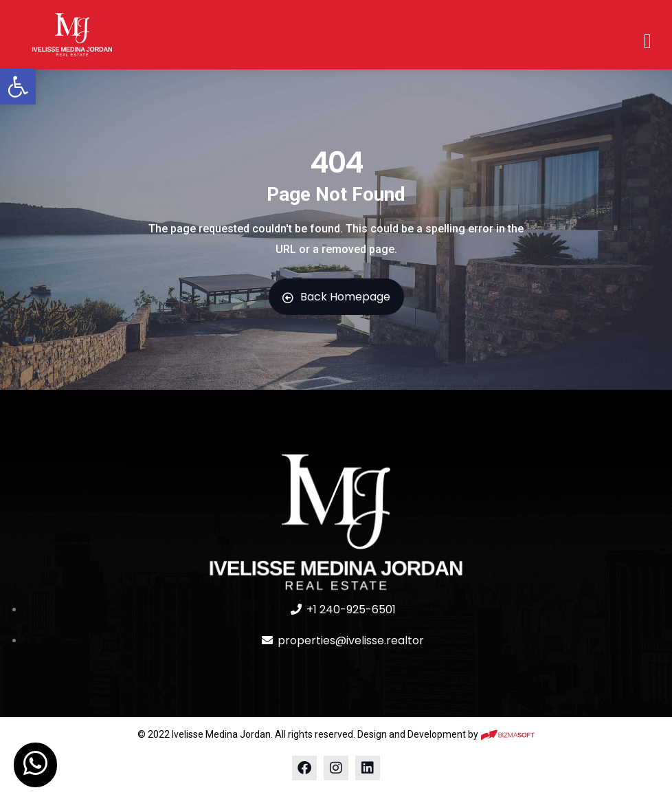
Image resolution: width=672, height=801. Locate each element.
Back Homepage (336, 297)
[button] (18, 87)
